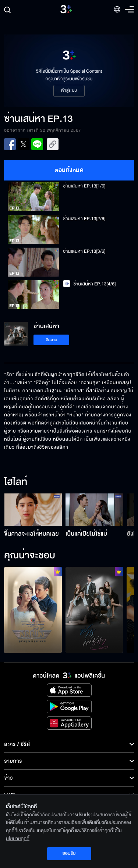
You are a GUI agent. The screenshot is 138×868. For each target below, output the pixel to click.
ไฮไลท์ (16, 482)
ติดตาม (51, 340)
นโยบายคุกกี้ (18, 839)
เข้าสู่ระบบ (69, 91)
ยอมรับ (69, 853)
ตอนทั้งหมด (69, 170)
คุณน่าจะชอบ (30, 556)
